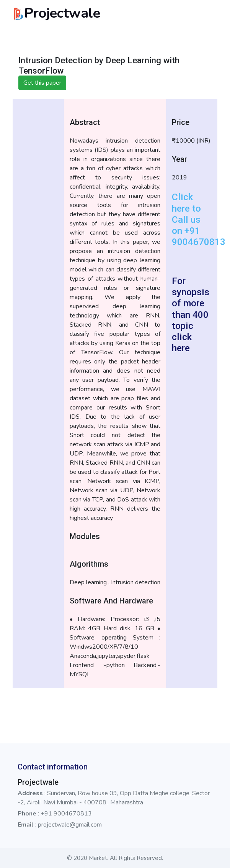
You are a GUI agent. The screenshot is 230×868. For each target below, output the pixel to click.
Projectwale (56, 13)
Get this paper (42, 83)
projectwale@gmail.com (70, 825)
